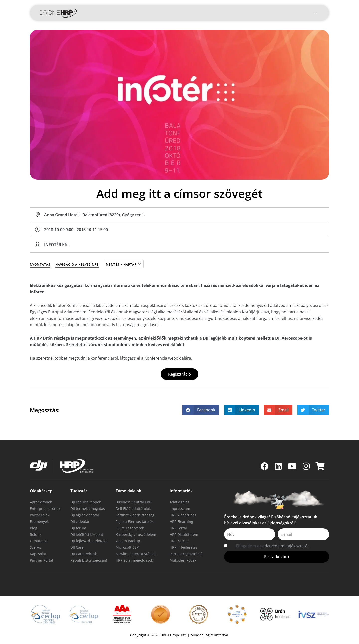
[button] (274, 13)
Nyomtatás (40, 265)
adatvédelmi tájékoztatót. (286, 546)
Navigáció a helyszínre (77, 265)
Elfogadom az (273, 546)
